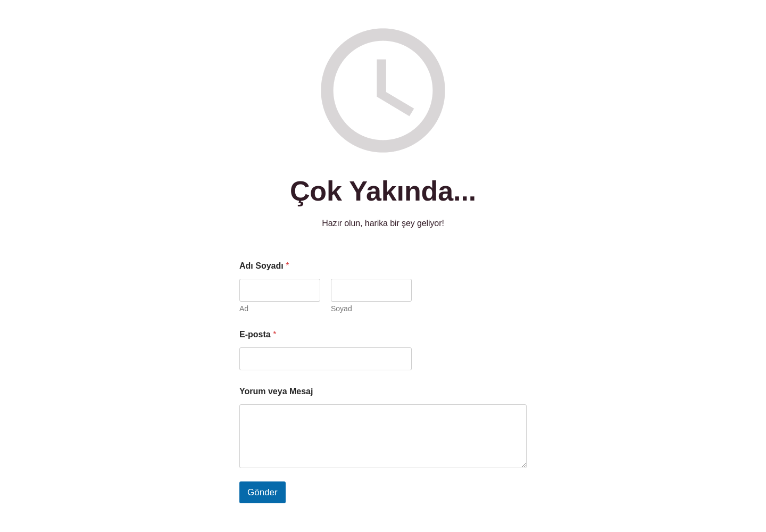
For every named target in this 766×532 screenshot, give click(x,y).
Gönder (263, 492)
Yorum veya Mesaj (276, 391)
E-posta (258, 334)
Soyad (342, 309)
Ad (244, 309)
